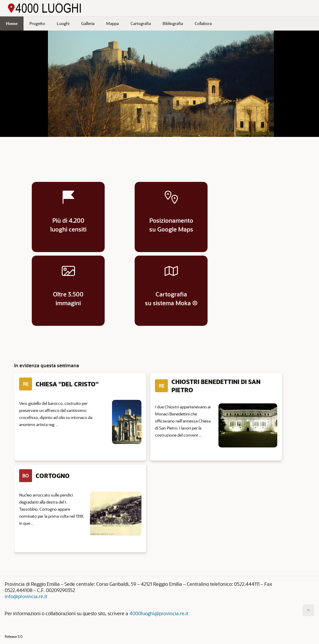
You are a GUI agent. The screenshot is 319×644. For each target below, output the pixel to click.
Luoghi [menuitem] (63, 23)
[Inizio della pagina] (308, 610)
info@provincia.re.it (26, 596)
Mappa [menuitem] (112, 23)
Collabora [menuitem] (203, 23)
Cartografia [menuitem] (141, 23)
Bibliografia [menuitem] (173, 23)
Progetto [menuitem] (37, 23)
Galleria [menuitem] (88, 23)
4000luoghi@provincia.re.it (159, 613)
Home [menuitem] (12, 23)
